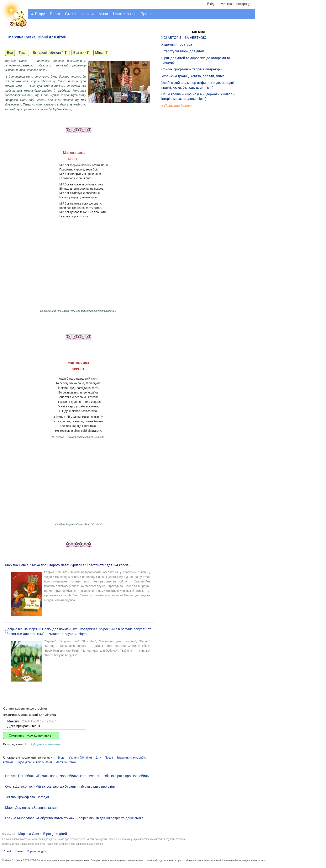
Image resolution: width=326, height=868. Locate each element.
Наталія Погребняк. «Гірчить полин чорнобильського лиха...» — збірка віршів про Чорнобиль (77, 776)
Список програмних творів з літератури (191, 69)
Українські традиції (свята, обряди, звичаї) (194, 76)
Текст (23, 53)
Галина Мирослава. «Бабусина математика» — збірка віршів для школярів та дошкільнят (74, 818)
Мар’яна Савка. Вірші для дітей (43, 834)
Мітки (103, 14)
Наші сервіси (124, 14)
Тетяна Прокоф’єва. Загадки (27, 797)
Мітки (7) (102, 53)
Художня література (177, 45)
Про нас (148, 14)
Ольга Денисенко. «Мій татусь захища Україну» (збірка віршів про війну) (61, 786)
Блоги (55, 14)
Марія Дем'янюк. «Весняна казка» (31, 808)
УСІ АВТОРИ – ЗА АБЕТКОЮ (184, 38)
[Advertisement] (180, 179)
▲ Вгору (38, 14)
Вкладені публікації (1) (50, 53)
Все (10, 53)
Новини (87, 14)
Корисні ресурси (37, 851)
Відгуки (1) (81, 53)
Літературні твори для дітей (183, 51)
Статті (70, 14)
